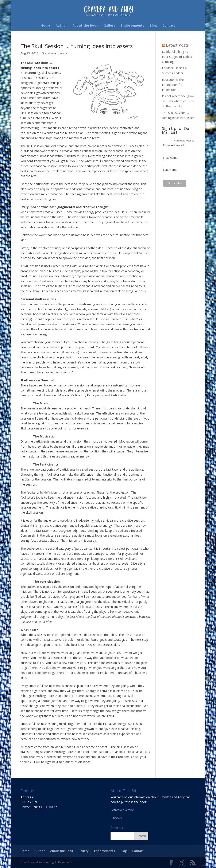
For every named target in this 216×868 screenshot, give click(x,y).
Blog (153, 26)
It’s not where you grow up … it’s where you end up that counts (178, 101)
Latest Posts (177, 45)
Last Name (170, 170)
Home (45, 26)
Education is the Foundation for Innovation (173, 85)
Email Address (174, 145)
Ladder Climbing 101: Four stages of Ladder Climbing (177, 57)
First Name (170, 158)
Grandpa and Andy (54, 53)
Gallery (110, 26)
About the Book (85, 26)
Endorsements (133, 26)
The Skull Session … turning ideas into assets (77, 46)
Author (61, 26)
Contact (169, 26)
